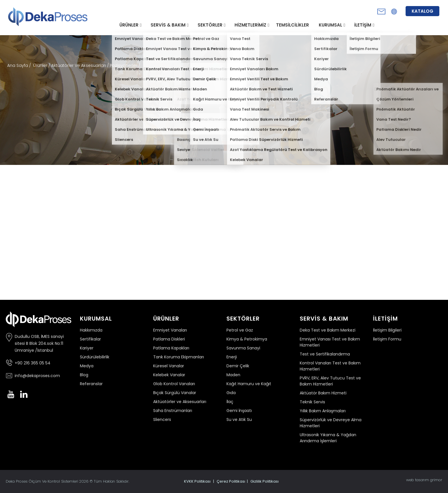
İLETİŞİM (363, 25)
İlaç (230, 402)
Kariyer (87, 348)
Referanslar (91, 384)
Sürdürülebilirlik (95, 357)
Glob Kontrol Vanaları (174, 384)
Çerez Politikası (231, 481)
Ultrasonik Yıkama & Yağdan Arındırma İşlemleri (328, 438)
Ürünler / (42, 65)
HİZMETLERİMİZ (250, 25)
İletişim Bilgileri (387, 330)
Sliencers (162, 419)
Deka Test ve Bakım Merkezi (328, 330)
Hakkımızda (91, 330)
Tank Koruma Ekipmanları (179, 357)
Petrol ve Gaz (240, 330)
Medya (87, 366)
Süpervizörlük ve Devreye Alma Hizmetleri (331, 423)
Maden (233, 375)
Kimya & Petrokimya (247, 339)
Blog (84, 375)
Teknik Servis (312, 402)
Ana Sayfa (18, 65)
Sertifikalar (90, 339)
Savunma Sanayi (243, 348)
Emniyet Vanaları (170, 330)
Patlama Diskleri (169, 339)
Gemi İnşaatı (239, 411)
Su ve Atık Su (239, 419)
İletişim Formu (387, 339)
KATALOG (422, 11)
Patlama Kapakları (171, 348)
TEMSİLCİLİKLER (293, 25)
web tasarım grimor (424, 480)
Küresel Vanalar (169, 366)
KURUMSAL (330, 25)
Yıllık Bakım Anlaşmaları (323, 411)
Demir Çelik (238, 366)
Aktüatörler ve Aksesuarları (180, 402)
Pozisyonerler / (125, 65)
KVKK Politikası (197, 481)
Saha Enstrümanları (173, 411)
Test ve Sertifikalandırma (325, 354)
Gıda (231, 393)
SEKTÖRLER (210, 25)
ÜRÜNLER (129, 25)
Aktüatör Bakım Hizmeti (323, 393)
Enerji (232, 357)
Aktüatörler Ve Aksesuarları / (81, 65)
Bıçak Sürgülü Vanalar (175, 393)
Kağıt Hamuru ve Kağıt (249, 384)
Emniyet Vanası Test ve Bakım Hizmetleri (330, 342)
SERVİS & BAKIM (168, 25)
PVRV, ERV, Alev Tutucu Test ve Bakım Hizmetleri (330, 381)
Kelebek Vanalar (169, 375)
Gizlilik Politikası (265, 481)
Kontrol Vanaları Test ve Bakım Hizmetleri (330, 366)
